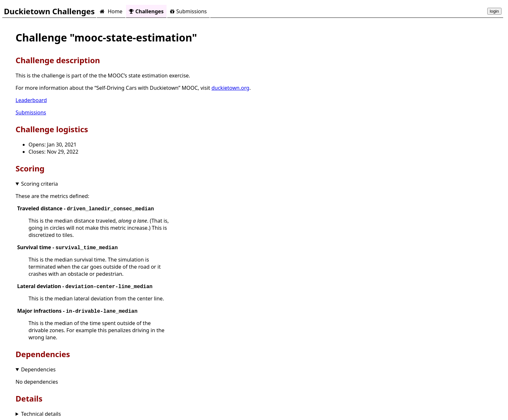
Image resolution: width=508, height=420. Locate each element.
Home (111, 11)
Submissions (188, 11)
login (494, 11)
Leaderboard (31, 100)
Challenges (146, 11)
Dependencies (38, 369)
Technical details (41, 414)
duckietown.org (231, 88)
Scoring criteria (40, 184)
